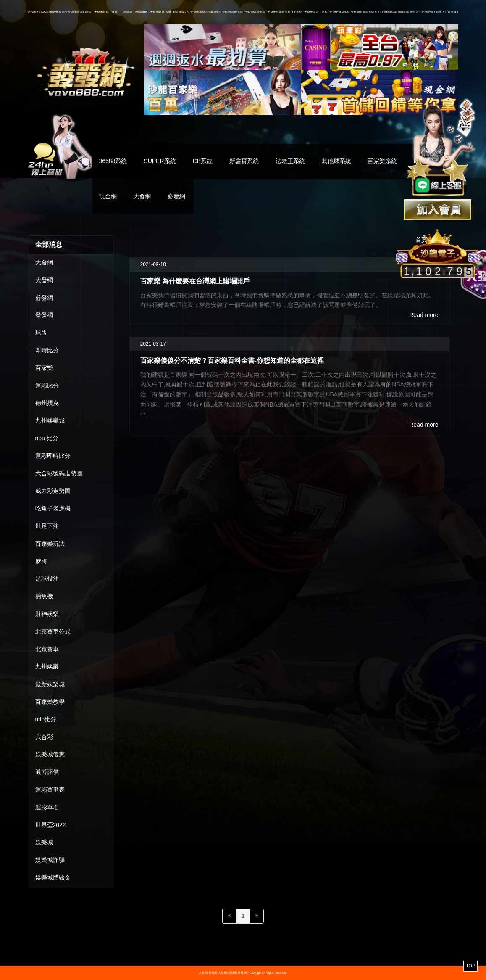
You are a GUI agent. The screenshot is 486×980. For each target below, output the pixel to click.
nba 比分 (47, 438)
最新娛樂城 (50, 684)
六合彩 (44, 737)
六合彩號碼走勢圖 (59, 473)
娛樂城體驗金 (53, 877)
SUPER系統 (160, 161)
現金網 (108, 196)
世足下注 (47, 526)
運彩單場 (47, 807)
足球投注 (47, 578)
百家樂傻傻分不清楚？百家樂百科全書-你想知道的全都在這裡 (232, 360)
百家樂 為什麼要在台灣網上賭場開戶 (195, 281)
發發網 (44, 315)
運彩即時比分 (53, 456)
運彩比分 (47, 386)
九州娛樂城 (50, 420)
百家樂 (44, 368)
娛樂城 (44, 842)
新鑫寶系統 (244, 161)
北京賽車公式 (53, 631)
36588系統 (113, 161)
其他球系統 (336, 161)
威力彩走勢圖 (53, 491)
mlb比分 (46, 719)
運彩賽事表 (50, 790)
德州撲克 (47, 403)
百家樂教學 (50, 702)
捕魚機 (44, 596)
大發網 (142, 196)
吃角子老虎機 (53, 508)
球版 (41, 333)
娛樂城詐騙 (50, 860)
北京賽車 (47, 649)
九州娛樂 (47, 666)
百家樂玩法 (50, 544)
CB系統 (202, 161)
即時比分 (47, 350)
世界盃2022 (51, 825)
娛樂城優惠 (50, 754)
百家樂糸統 (382, 161)
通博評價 (47, 772)
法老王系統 (290, 161)
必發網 (176, 196)
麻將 (41, 561)
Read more (424, 315)
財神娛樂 (47, 614)
